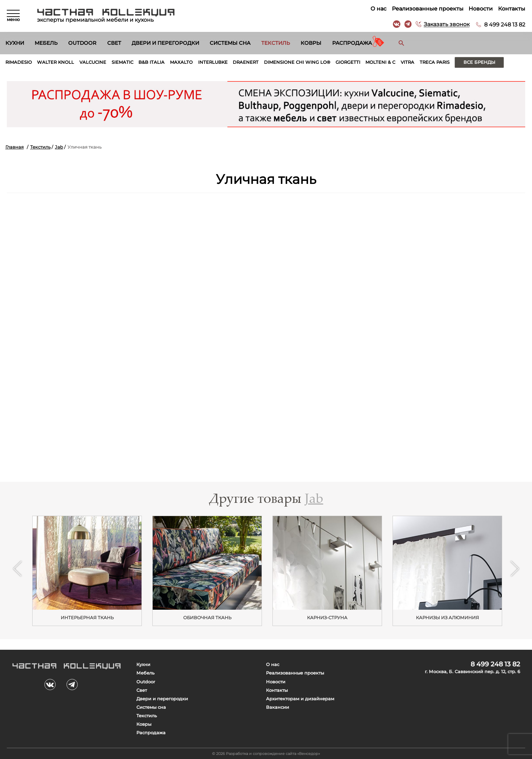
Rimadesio (19, 62)
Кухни (15, 43)
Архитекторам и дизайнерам (300, 699)
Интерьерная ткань (87, 618)
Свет (114, 43)
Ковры (311, 43)
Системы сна (230, 43)
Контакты (512, 9)
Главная (15, 147)
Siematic (122, 62)
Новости (481, 9)
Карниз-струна (327, 618)
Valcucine (93, 62)
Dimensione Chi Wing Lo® (297, 62)
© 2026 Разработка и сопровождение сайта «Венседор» (266, 754)
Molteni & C (380, 62)
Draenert (246, 62)
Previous (17, 568)
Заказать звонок (447, 25)
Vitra (407, 62)
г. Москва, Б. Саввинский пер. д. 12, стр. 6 (472, 672)
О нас (378, 9)
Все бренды (479, 62)
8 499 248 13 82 (505, 25)
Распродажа (352, 43)
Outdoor (82, 43)
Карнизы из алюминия (448, 618)
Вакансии (278, 707)
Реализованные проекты (428, 9)
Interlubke (213, 62)
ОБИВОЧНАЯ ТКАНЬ (207, 618)
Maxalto (181, 62)
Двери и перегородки (165, 43)
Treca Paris (435, 62)
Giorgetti (348, 62)
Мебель (46, 43)
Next (515, 568)
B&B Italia (151, 62)
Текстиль (276, 43)
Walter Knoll (55, 62)
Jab (59, 147)
